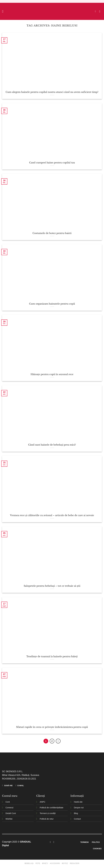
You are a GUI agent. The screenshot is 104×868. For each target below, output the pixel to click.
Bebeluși (29, 863)
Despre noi (79, 808)
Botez (65, 863)
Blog (76, 813)
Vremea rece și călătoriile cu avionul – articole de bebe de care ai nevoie (52, 515)
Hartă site (78, 802)
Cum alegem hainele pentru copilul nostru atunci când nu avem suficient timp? (52, 92)
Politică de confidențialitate (52, 808)
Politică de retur (47, 819)
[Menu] (4, 11)
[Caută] (96, 11)
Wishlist (9, 819)
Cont (8, 802)
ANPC (43, 802)
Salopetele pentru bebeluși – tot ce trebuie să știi (52, 586)
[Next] (58, 741)
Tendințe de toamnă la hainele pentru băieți (52, 656)
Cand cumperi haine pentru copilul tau (52, 163)
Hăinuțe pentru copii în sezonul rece (52, 374)
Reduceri (75, 863)
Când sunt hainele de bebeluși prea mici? (52, 445)
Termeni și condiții (48, 813)
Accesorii (55, 863)
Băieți (45, 863)
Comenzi (9, 808)
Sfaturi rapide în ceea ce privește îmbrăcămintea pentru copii (52, 727)
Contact (77, 819)
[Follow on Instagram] (54, 842)
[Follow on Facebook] (50, 842)
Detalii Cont (11, 813)
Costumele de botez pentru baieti (52, 233)
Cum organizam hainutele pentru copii (52, 304)
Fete (38, 863)
